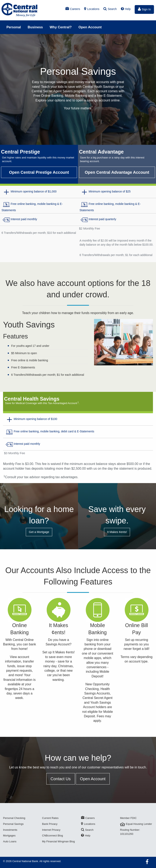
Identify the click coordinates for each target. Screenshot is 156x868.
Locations (92, 9)
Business (35, 27)
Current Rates (50, 818)
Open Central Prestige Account (39, 172)
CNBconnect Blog (53, 836)
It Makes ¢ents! (117, 532)
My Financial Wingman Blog (58, 841)
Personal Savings (13, 824)
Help (126, 9)
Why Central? (61, 27)
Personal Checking (14, 818)
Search (110, 9)
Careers (73, 9)
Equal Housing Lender (136, 824)
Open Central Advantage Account (117, 172)
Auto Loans (10, 841)
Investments (10, 830)
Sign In (144, 9)
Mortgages (9, 836)
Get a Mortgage (39, 532)
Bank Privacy (50, 824)
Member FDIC (128, 818)
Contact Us (61, 779)
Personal (14, 27)
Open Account (90, 27)
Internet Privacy (51, 830)
